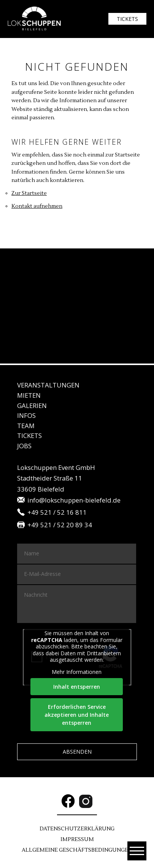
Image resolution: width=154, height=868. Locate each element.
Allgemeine (77, 850)
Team (26, 426)
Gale (32, 406)
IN (26, 415)
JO (24, 446)
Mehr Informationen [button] (77, 672)
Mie (29, 395)
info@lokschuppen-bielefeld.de (74, 500)
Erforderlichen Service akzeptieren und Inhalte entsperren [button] (77, 715)
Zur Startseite (29, 193)
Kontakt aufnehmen (37, 206)
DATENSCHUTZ (77, 829)
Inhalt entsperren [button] (77, 687)
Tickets (127, 19)
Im (77, 840)
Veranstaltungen (48, 385)
